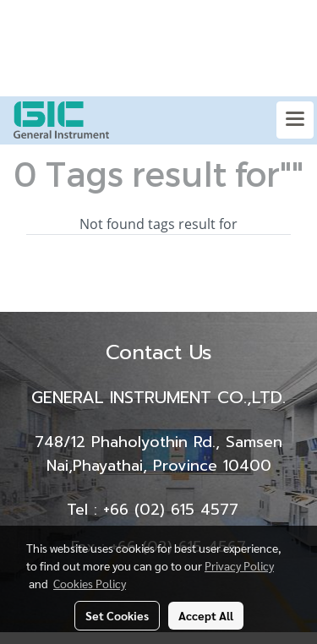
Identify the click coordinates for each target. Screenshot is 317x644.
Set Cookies (117, 615)
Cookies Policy (90, 583)
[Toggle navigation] (295, 120)
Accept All (206, 615)
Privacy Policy (239, 565)
